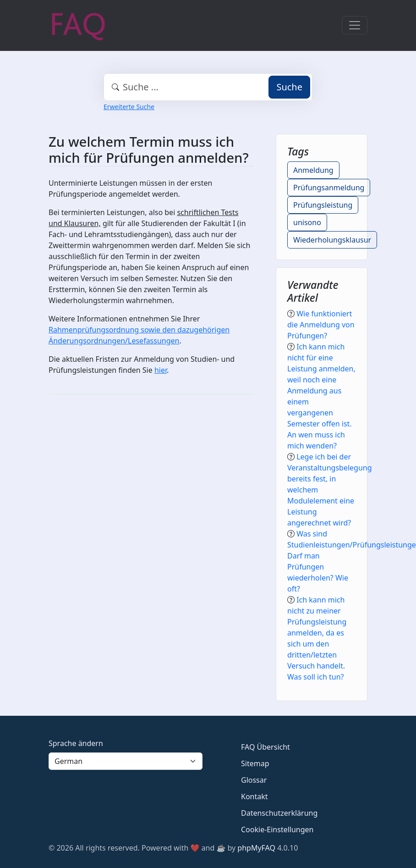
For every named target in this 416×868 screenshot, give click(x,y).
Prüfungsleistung (323, 205)
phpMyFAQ (256, 848)
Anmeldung (313, 170)
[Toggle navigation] (355, 25)
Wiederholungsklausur (332, 240)
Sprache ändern (76, 743)
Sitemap (255, 763)
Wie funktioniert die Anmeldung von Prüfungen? (321, 325)
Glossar (254, 780)
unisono (307, 222)
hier (161, 370)
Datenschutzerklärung (279, 813)
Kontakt (255, 796)
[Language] (126, 761)
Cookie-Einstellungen (277, 829)
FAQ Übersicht (265, 747)
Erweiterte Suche (129, 107)
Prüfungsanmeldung (329, 188)
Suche (289, 87)
